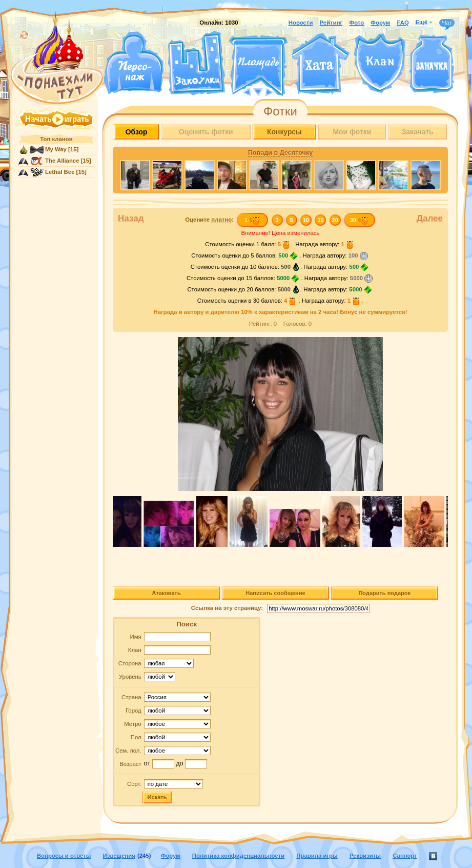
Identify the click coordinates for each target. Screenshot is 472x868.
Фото (356, 23)
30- (360, 220)
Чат (447, 23)
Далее (430, 218)
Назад (131, 218)
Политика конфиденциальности (238, 856)
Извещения (119, 856)
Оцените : (209, 220)
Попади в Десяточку (280, 153)
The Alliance (62, 161)
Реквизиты (365, 856)
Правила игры (317, 856)
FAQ (403, 23)
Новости (301, 23)
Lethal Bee (60, 172)
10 (306, 220)
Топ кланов (56, 139)
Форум (380, 23)
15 (321, 220)
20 (335, 220)
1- (252, 220)
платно (221, 220)
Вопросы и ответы (64, 856)
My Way (56, 149)
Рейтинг (331, 23)
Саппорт (405, 856)
